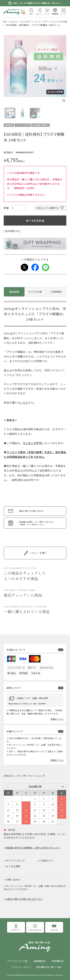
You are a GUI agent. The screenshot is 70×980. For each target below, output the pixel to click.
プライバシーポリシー (22, 967)
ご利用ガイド (46, 861)
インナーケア (41, 22)
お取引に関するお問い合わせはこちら (24, 899)
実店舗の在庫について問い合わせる (41, 523)
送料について (14, 688)
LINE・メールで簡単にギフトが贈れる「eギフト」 (37, 3)
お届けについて (15, 731)
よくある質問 (13, 866)
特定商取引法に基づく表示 (49, 967)
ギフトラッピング (15, 861)
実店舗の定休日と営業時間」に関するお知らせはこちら (33, 848)
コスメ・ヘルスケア (21, 22)
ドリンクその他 (59, 22)
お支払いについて (16, 650)
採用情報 (56, 961)
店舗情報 (38, 961)
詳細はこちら (57, 719)
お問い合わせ (13, 880)
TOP (5, 22)
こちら (24, 403)
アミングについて (16, 961)
